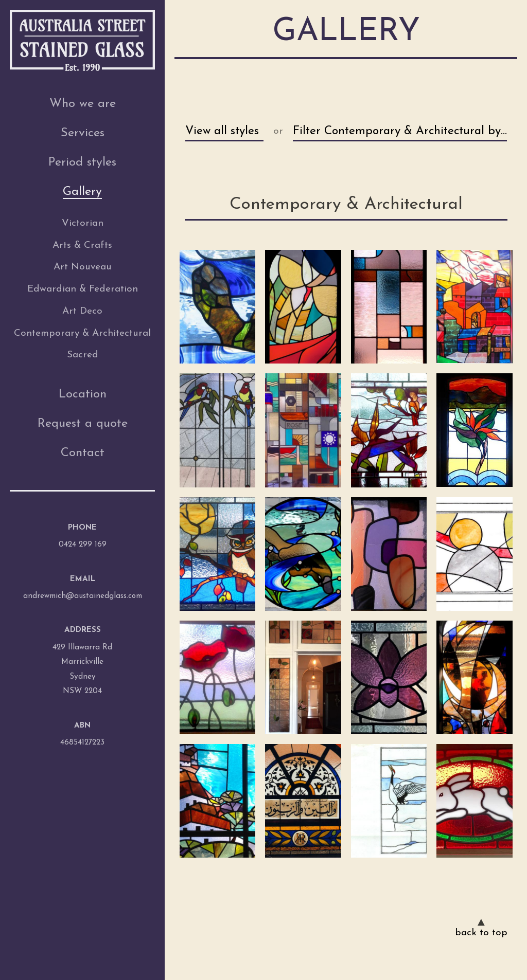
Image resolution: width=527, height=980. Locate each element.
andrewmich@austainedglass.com (83, 596)
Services (83, 133)
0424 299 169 (83, 545)
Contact (83, 453)
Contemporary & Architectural (82, 333)
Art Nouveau (83, 267)
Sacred (83, 355)
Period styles (82, 162)
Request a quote (83, 424)
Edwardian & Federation (83, 289)
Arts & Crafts (82, 246)
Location (83, 394)
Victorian (83, 223)
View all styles (222, 131)
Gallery (82, 192)
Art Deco (82, 311)
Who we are (83, 104)
